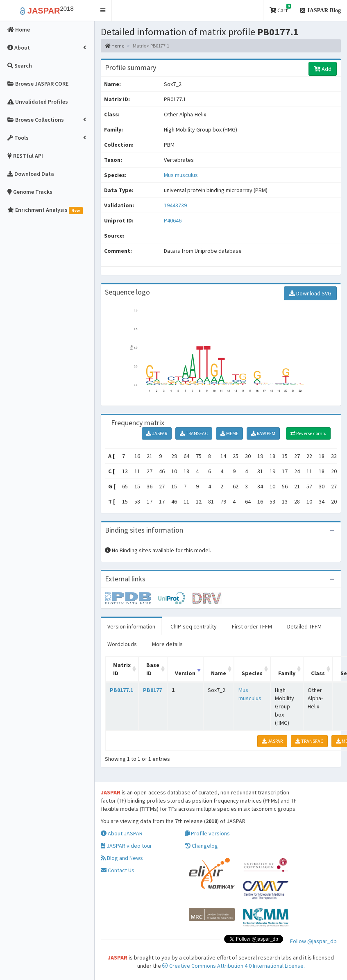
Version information (131, 626)
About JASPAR (122, 833)
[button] (103, 10)
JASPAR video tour (126, 846)
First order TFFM (252, 626)
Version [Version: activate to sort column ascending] (185, 673)
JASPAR (157, 433)
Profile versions (207, 833)
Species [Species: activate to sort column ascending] (252, 673)
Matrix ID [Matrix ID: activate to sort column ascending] (122, 669)
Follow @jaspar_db (313, 941)
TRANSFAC (194, 433)
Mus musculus (181, 175)
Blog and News (122, 858)
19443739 (175, 205)
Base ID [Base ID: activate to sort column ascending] (153, 669)
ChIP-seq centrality (194, 626)
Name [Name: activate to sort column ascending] (219, 673)
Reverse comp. (308, 433)
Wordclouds (122, 644)
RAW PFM (263, 433)
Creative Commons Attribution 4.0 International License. (234, 966)
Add (323, 69)
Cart (280, 9)
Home (115, 46)
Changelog (201, 846)
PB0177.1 (121, 690)
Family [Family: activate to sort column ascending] (287, 673)
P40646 (173, 220)
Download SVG (310, 293)
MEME (229, 433)
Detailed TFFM (304, 626)
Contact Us (118, 870)
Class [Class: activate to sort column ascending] (318, 673)
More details (167, 644)
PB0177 (152, 690)
